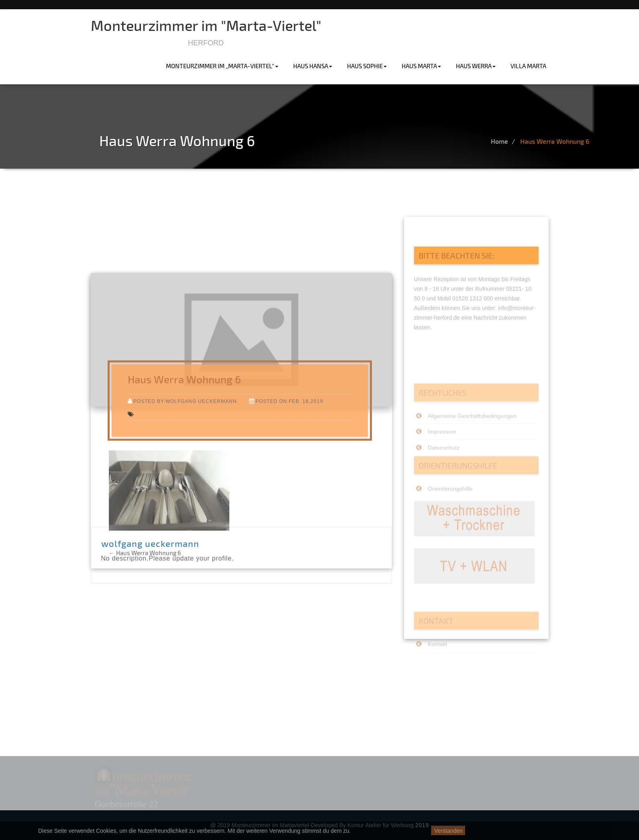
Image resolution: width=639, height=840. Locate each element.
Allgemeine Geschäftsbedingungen (472, 436)
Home (530, 141)
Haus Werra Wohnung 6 (586, 141)
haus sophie (367, 66)
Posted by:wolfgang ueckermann (185, 443)
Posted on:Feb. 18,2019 (289, 443)
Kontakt (437, 656)
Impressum (442, 452)
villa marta (528, 66)
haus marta (421, 66)
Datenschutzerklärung (574, 831)
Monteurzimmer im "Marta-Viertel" (206, 25)
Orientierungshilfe (450, 501)
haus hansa (313, 66)
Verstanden (448, 831)
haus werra (476, 66)
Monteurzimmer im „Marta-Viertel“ (222, 66)
